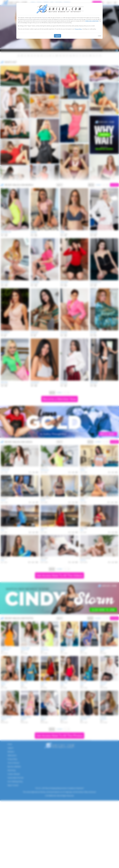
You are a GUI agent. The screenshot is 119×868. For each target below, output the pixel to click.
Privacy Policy (78, 29)
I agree (58, 36)
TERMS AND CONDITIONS (92, 21)
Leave (100, 36)
